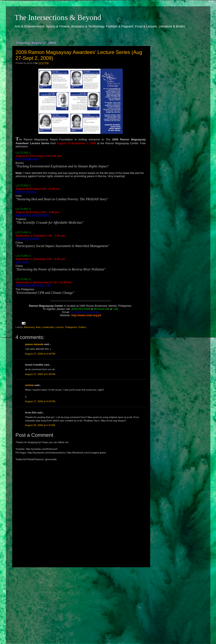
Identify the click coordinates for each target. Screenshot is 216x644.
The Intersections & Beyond (58, 17)
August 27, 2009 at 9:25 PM (40, 401)
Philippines (71, 327)
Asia (38, 327)
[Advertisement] (81, 602)
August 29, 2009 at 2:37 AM (40, 425)
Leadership (48, 327)
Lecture (60, 327)
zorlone (30, 385)
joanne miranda (34, 344)
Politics (82, 327)
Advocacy (29, 327)
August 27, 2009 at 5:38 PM (40, 374)
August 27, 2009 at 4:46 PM (40, 354)
